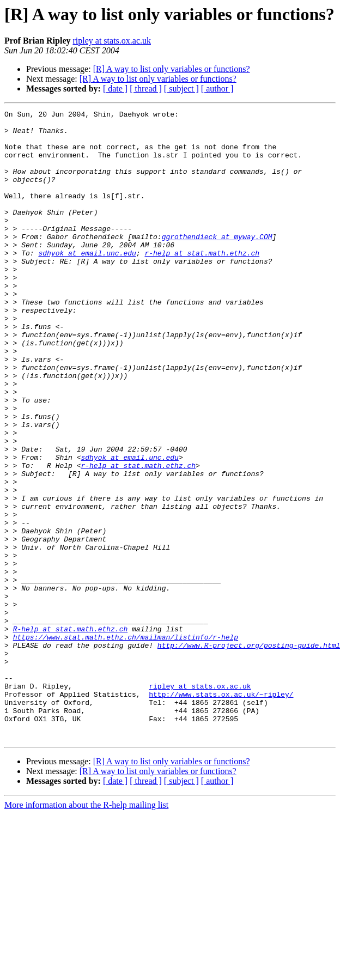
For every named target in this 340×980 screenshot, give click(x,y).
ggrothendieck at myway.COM (217, 263)
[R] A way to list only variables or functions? (172, 69)
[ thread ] (146, 89)
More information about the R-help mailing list (86, 931)
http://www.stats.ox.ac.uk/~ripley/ (221, 812)
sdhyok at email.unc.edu (87, 282)
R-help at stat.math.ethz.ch (71, 733)
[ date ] (115, 89)
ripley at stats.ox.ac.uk (112, 41)
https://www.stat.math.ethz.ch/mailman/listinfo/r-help (126, 743)
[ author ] (217, 89)
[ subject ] (181, 89)
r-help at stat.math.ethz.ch (202, 282)
